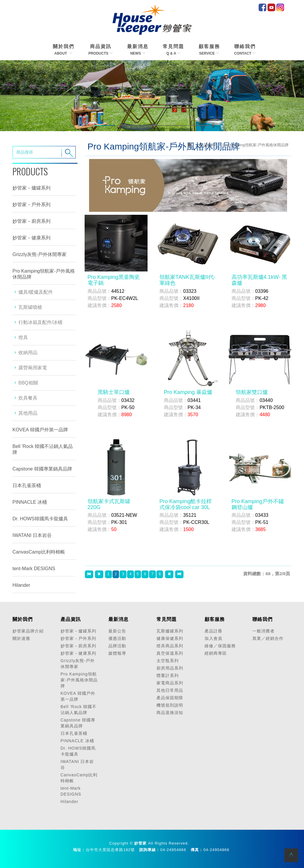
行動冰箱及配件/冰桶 (40, 322)
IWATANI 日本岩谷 (32, 535)
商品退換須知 (170, 713)
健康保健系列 (170, 638)
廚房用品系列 (170, 668)
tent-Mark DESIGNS (34, 569)
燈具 (23, 337)
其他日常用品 (170, 690)
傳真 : (196, 850)
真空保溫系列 (170, 653)
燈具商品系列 (170, 646)
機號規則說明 (170, 705)
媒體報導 (117, 653)
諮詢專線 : (149, 850)
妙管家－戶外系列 (31, 205)
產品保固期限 (170, 698)
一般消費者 (263, 631)
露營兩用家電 (33, 368)
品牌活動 (117, 646)
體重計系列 (168, 675)
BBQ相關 (28, 383)
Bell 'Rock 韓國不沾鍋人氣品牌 (43, 449)
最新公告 (117, 631)
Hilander (21, 585)
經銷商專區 (216, 653)
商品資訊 (207, 145)
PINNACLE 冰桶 (30, 502)
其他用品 (28, 413)
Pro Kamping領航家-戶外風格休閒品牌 (44, 274)
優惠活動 (117, 638)
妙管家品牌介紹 (28, 631)
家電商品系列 (170, 683)
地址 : (79, 850)
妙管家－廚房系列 (31, 221)
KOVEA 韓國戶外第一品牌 (40, 430)
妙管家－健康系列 (31, 238)
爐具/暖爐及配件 (36, 292)
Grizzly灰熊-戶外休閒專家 (39, 254)
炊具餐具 (28, 398)
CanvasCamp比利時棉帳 (39, 552)
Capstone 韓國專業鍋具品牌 (42, 469)
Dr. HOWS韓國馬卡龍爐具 (40, 519)
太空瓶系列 (168, 661)
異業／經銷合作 (268, 638)
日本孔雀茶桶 (27, 485)
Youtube (271, 7)
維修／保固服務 (220, 646)
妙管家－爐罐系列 (31, 188)
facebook (262, 7)
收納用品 (28, 353)
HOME (152, 20)
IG (280, 7)
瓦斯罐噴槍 (30, 307)
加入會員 (213, 638)
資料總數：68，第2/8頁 (267, 574)
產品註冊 (213, 631)
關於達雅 (21, 638)
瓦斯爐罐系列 (170, 631)
